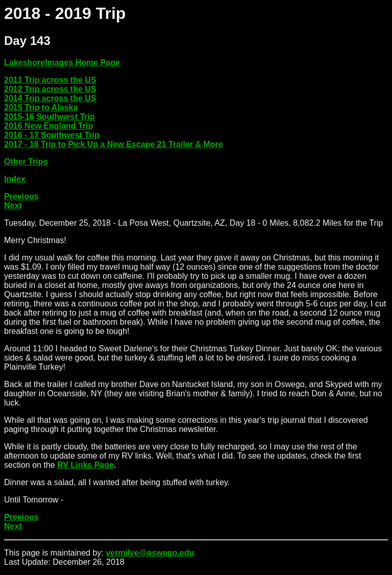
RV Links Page (85, 465)
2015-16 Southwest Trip (50, 117)
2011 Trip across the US (50, 80)
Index (15, 179)
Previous (21, 196)
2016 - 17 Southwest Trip (52, 135)
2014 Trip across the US (50, 98)
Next (13, 206)
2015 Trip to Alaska (41, 107)
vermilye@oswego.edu (150, 553)
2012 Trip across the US (50, 89)
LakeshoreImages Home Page (62, 63)
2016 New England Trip (48, 126)
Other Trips (26, 162)
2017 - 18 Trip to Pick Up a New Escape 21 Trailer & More (114, 144)
